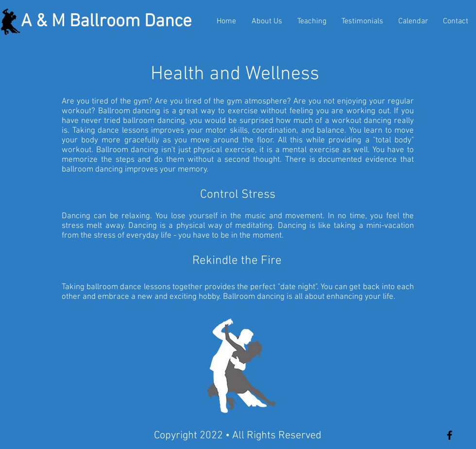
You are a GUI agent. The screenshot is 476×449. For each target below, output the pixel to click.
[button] (312, 22)
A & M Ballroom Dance (106, 22)
